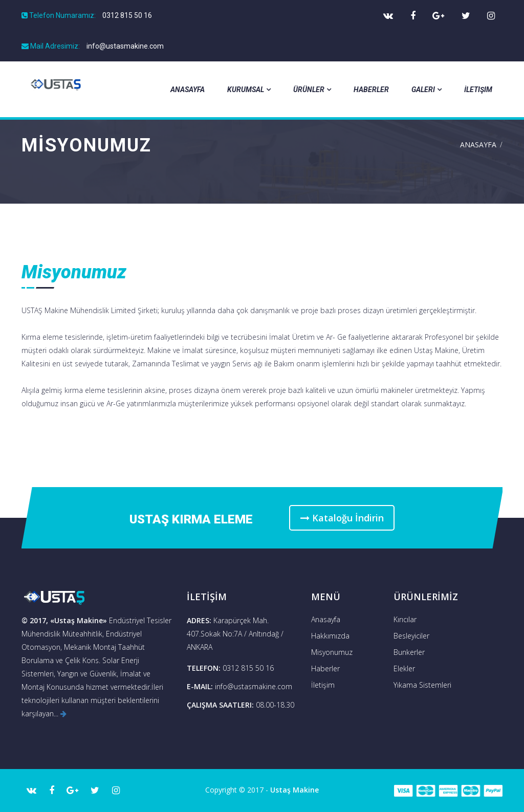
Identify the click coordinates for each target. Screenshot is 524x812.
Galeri (427, 90)
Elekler (404, 668)
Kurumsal (249, 90)
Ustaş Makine (294, 790)
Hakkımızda (330, 636)
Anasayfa (188, 90)
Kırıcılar (405, 619)
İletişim (478, 90)
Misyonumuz (332, 652)
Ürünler (312, 90)
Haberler (371, 90)
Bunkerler (409, 652)
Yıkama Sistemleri (422, 685)
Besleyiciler (411, 636)
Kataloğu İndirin (343, 518)
